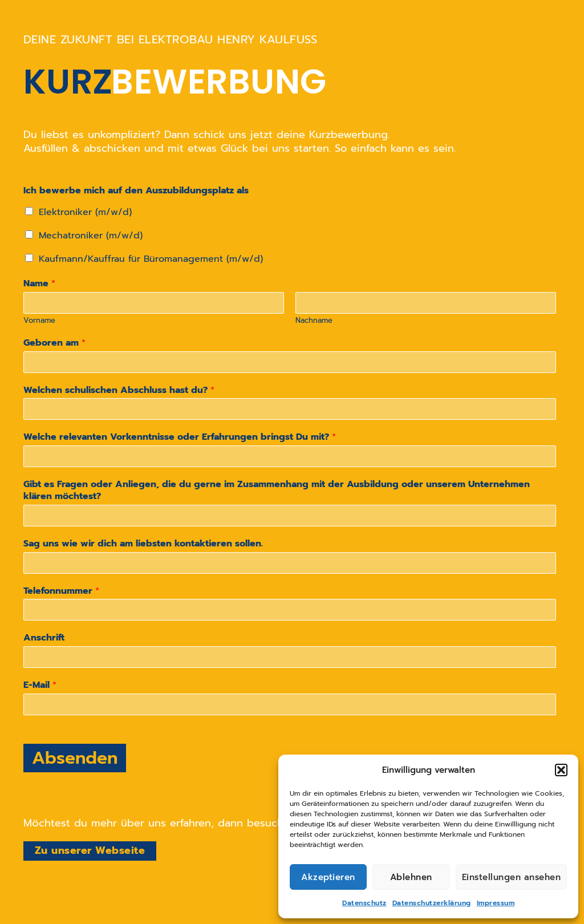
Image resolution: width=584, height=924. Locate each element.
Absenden (75, 758)
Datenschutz (364, 903)
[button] (561, 770)
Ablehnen (411, 877)
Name (39, 284)
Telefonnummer (61, 591)
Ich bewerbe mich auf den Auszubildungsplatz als (136, 191)
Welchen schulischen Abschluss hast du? (119, 390)
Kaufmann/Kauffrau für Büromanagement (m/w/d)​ (151, 259)
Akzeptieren (328, 877)
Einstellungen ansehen (512, 877)
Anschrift (44, 638)
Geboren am (54, 343)
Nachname (314, 321)
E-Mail (40, 685)
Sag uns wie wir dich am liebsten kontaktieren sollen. (143, 544)
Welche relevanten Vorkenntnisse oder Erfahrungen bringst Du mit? (180, 437)
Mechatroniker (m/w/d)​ (91, 236)
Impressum (496, 903)
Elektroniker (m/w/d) (85, 212)
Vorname (39, 321)
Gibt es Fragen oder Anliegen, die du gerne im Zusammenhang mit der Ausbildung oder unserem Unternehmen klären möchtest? (277, 491)
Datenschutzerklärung (432, 903)
